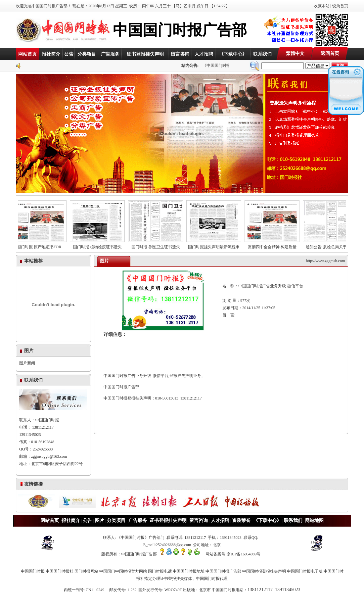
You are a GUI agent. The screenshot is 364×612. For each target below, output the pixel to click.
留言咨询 (180, 54)
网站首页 (27, 54)
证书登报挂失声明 (145, 54)
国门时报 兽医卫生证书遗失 (159, 245)
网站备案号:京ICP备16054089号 (233, 554)
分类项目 (87, 54)
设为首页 (340, 6)
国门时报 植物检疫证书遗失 (100, 245)
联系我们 (262, 54)
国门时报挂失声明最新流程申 (217, 245)
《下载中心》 (233, 54)
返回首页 (330, 53)
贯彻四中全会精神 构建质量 (275, 245)
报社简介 (51, 54)
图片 (100, 520)
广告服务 (110, 54)
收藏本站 (322, 6)
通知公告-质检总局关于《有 (333, 245)
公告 (69, 54)
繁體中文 (295, 53)
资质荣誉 (241, 520)
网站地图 (314, 520)
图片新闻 (27, 363)
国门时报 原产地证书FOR (42, 245)
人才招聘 (204, 54)
